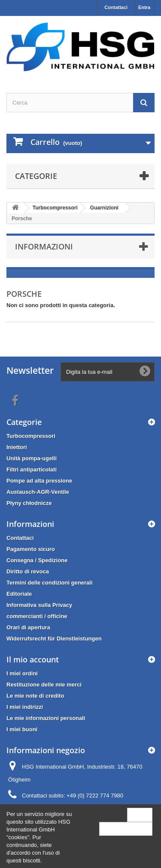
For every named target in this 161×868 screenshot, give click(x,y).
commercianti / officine (37, 616)
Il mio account (33, 659)
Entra (144, 7)
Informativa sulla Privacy (39, 605)
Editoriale (19, 594)
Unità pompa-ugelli (32, 458)
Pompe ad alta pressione (39, 481)
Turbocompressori (31, 436)
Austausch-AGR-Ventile (38, 492)
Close (140, 814)
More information (126, 829)
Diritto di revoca (28, 571)
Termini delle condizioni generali (50, 583)
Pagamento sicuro (31, 549)
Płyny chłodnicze (29, 503)
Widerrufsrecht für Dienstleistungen (54, 639)
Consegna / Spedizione (37, 560)
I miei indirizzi (25, 707)
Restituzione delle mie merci (44, 685)
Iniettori (17, 447)
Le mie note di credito (35, 696)
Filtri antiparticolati (32, 469)
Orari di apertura (28, 627)
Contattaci (116, 7)
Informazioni (44, 246)
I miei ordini (22, 673)
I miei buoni (22, 729)
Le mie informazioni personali (46, 718)
